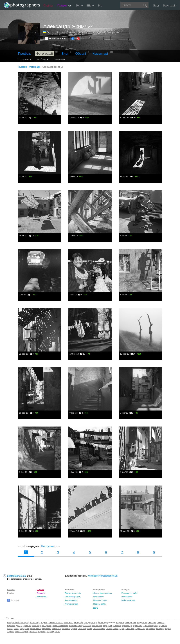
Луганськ (163, 625)
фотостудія (103, 622)
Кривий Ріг (138, 625)
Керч (105, 625)
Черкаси (33, 632)
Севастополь (99, 629)
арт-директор (91, 622)
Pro (100, 5)
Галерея (64, 5)
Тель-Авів (130, 629)
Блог (65, 54)
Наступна (51, 546)
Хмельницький (22, 632)
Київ (110, 625)
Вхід (156, 5)
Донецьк (27, 625)
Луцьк (10, 629)
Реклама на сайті (129, 593)
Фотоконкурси (71, 604)
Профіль (24, 54)
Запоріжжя (47, 625)
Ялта (58, 632)
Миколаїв (56, 629)
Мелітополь (36, 629)
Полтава (82, 629)
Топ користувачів (73, 593)
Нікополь (66, 629)
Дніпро (19, 625)
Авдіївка (120, 622)
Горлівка (11, 625)
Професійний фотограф (18, 622)
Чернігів (42, 632)
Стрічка (48, 5)
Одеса (50, 32)
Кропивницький (150, 625)
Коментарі (100, 54)
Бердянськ (142, 622)
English (10, 593)
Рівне (89, 629)
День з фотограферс (103, 593)
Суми (122, 629)
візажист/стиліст (56, 622)
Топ (79, 5)
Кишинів (117, 625)
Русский (11, 589)
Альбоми (42, 59)
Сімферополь (112, 629)
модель (44, 622)
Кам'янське (97, 625)
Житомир (36, 625)
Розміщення (127, 597)
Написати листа (58, 39)
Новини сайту (100, 604)
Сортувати (25, 59)
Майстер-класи (128, 600)
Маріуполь (24, 629)
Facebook (13, 600)
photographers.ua (16, 576)
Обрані (81, 54)
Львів (16, 629)
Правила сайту (100, 600)
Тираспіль (150, 629)
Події (96, 607)
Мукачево (47, 629)
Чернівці (50, 632)
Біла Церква (130, 622)
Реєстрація (170, 5)
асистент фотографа (74, 622)
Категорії (59, 59)
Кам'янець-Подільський (80, 625)
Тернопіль (140, 629)
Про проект (98, 597)
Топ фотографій (72, 597)
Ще (90, 5)
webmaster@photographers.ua (103, 576)
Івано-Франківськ (60, 625)
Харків (168, 629)
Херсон (11, 632)
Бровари (152, 622)
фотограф (35, 622)
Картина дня (71, 600)
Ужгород (160, 629)
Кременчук (127, 625)
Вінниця (161, 622)
